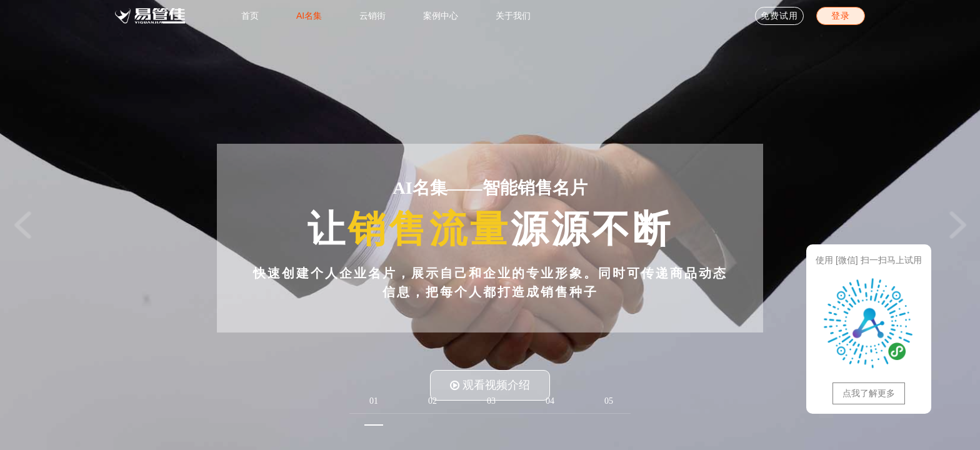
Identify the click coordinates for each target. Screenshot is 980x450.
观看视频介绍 (490, 385)
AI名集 (309, 16)
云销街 (372, 16)
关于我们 (513, 16)
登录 (841, 16)
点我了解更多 (869, 393)
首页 (250, 16)
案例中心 (441, 16)
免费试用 (779, 16)
